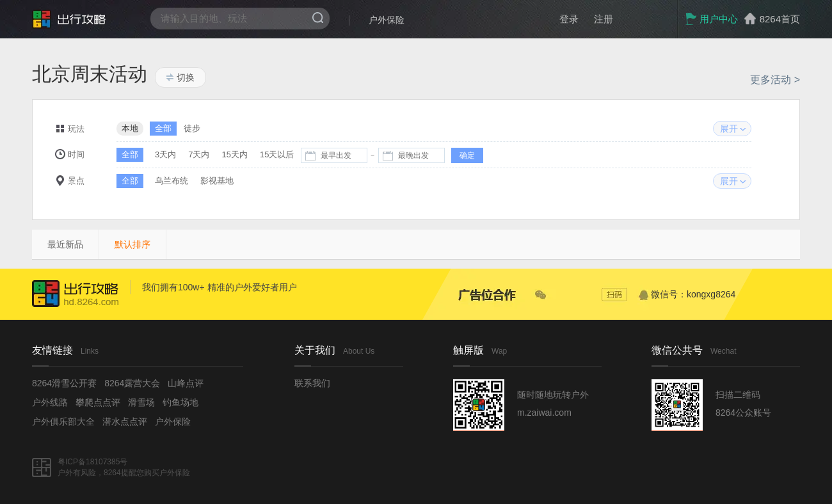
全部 (163, 128)
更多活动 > (775, 80)
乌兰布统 (172, 181)
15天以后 (277, 154)
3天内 (165, 154)
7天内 (199, 154)
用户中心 (711, 19)
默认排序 (132, 244)
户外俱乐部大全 (63, 421)
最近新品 (65, 244)
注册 (604, 19)
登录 (569, 19)
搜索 (318, 18)
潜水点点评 (125, 421)
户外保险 (387, 20)
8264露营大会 (132, 383)
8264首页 (780, 19)
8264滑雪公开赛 (64, 383)
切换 (180, 77)
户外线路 (50, 402)
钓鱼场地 (180, 402)
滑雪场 (141, 402)
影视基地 (217, 181)
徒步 (192, 128)
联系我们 (312, 383)
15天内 (234, 154)
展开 (729, 129)
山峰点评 (186, 383)
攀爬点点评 (98, 402)
